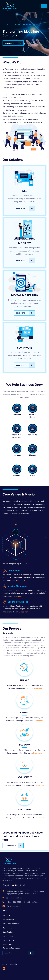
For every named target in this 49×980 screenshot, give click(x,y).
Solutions (6, 915)
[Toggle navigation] (44, 6)
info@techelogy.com (14, 906)
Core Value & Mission (11, 924)
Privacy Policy (8, 940)
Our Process (7, 928)
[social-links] (4, 968)
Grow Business (8, 920)
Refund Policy (8, 945)
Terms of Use (8, 936)
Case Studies (8, 932)
